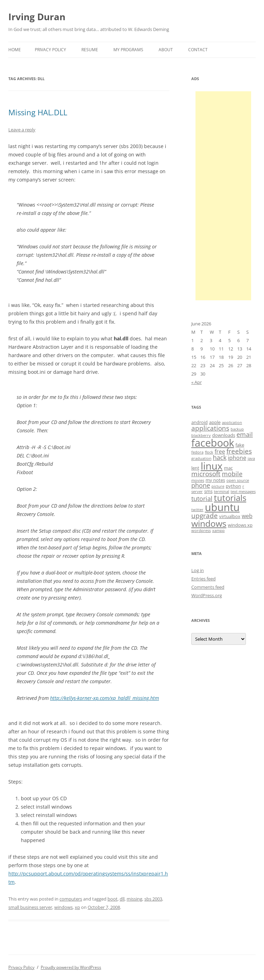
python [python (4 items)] (233, 486)
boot (113, 899)
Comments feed (208, 587)
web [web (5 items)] (247, 516)
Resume (90, 50)
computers (71, 899)
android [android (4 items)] (199, 422)
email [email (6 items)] (245, 434)
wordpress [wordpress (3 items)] (201, 531)
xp (77, 907)
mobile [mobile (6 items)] (232, 474)
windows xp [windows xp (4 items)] (240, 525)
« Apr (197, 382)
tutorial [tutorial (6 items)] (202, 499)
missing (134, 899)
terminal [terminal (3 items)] (222, 492)
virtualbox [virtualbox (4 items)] (230, 516)
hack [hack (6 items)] (220, 457)
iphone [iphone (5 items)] (237, 458)
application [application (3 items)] (232, 423)
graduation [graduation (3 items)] (201, 458)
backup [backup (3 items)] (237, 429)
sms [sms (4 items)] (208, 491)
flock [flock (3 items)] (209, 452)
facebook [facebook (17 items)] (213, 443)
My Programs (128, 50)
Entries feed (203, 579)
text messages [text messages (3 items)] (243, 492)
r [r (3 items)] (243, 486)
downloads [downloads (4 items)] (224, 435)
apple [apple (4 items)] (215, 422)
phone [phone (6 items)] (201, 485)
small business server (30, 907)
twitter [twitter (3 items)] (197, 510)
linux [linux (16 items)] (212, 466)
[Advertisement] (223, 196)
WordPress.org (207, 595)
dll (122, 899)
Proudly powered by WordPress (71, 967)
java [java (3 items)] (251, 458)
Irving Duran (37, 17)
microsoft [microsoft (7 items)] (206, 474)
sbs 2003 (153, 899)
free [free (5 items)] (220, 452)
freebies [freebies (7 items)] (239, 451)
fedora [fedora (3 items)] (197, 452)
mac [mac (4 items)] (228, 468)
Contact (198, 50)
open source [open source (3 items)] (238, 480)
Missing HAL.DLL (38, 112)
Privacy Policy (50, 50)
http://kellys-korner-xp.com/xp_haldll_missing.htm (105, 698)
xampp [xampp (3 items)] (218, 531)
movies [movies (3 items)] (198, 480)
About (166, 50)
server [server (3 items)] (197, 492)
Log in (198, 570)
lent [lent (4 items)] (195, 468)
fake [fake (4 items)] (240, 445)
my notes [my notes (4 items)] (215, 480)
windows (63, 907)
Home (15, 50)
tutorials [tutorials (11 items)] (230, 498)
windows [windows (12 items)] (209, 523)
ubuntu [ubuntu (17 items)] (222, 507)
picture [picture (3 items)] (218, 486)
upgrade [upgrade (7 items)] (205, 516)
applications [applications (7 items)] (210, 428)
